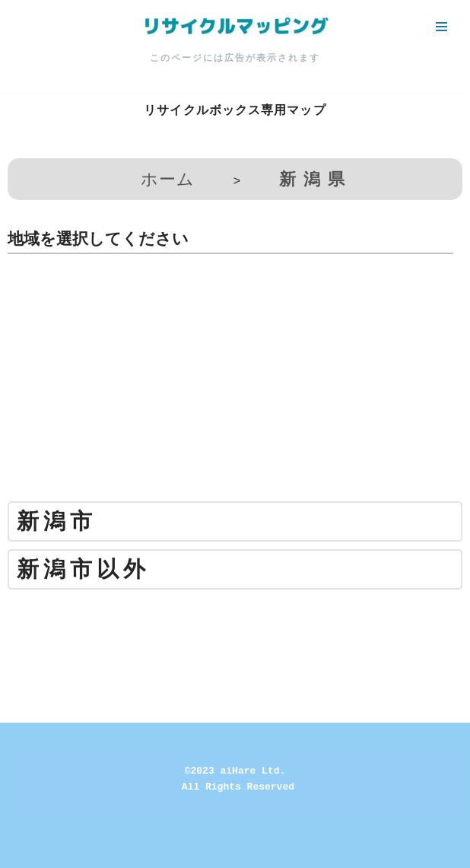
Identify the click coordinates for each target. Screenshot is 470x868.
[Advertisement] (235, 383)
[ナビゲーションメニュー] (441, 27)
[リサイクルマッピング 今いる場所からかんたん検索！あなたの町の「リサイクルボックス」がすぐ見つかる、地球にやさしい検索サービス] (235, 27)
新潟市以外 (83, 569)
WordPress (288, 852)
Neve (166, 852)
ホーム (168, 179)
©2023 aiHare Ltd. (235, 771)
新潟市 (57, 521)
